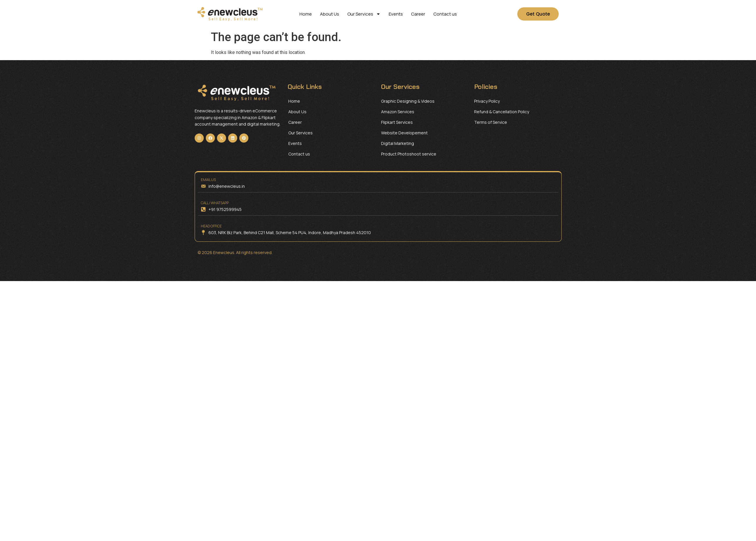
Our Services (364, 14)
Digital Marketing (398, 143)
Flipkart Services (397, 122)
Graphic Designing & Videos (408, 101)
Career (418, 14)
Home (306, 14)
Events (396, 14)
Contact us (445, 14)
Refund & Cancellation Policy (502, 112)
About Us (330, 14)
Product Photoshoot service (409, 154)
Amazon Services (398, 112)
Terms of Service (491, 122)
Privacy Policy (487, 101)
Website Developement (404, 133)
